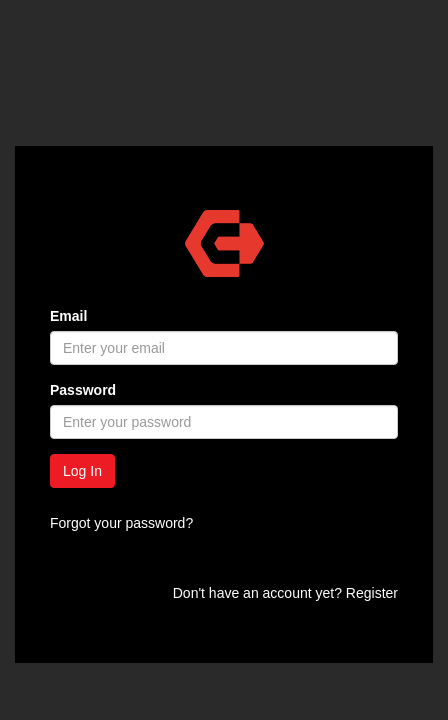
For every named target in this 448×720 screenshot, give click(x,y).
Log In (82, 471)
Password (83, 390)
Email (68, 316)
